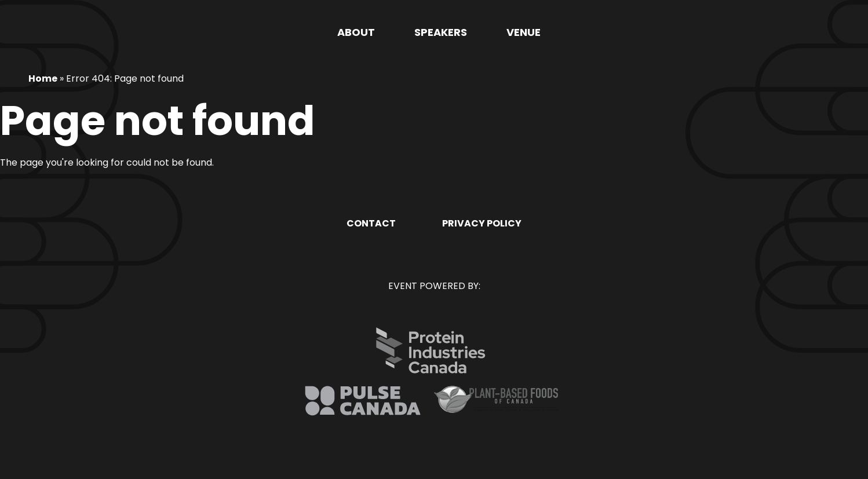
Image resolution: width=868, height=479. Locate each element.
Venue (524, 32)
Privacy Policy (482, 223)
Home (43, 78)
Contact (371, 223)
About (356, 32)
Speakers (441, 32)
